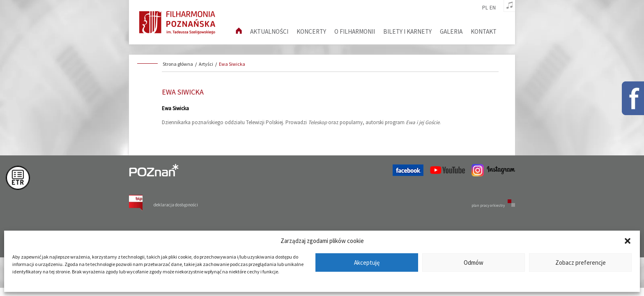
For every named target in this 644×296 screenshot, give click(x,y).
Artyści (206, 64)
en (493, 8)
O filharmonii (355, 31)
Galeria (451, 31)
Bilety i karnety (407, 31)
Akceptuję (367, 262)
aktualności (269, 31)
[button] (628, 241)
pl (485, 8)
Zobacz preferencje (581, 262)
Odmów (474, 262)
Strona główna (178, 64)
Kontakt (484, 31)
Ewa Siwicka (232, 64)
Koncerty (311, 31)
